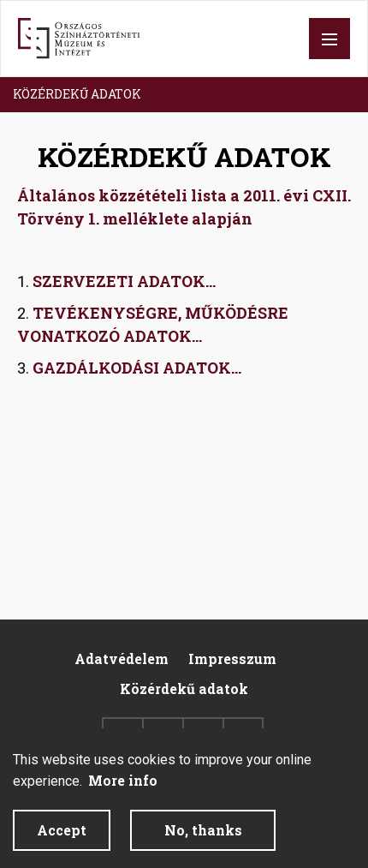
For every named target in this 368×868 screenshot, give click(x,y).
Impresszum (232, 658)
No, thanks (203, 842)
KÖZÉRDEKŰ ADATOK (77, 94)
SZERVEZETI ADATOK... (124, 281)
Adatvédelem (122, 658)
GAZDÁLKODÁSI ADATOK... (137, 368)
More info (123, 792)
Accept (62, 842)
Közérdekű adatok (184, 688)
